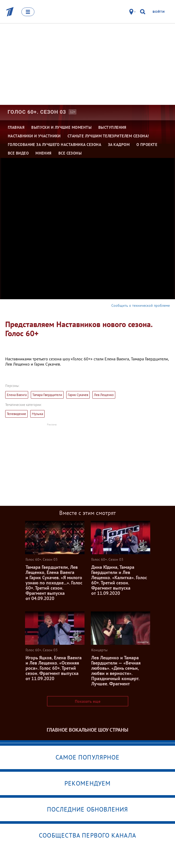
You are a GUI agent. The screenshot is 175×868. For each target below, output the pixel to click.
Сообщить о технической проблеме (141, 305)
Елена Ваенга (17, 395)
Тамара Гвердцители (47, 395)
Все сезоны (70, 153)
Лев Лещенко (104, 395)
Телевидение (16, 414)
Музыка (37, 414)
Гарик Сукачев (78, 395)
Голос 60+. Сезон (37, 112)
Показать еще (88, 701)
